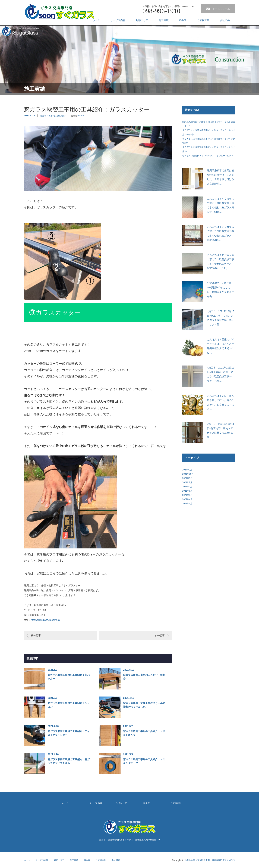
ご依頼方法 (203, 20)
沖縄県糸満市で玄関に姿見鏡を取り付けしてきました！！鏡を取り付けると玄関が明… (220, 177)
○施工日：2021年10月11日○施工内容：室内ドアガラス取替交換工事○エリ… (221, 431)
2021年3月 (187, 504)
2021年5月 (187, 495)
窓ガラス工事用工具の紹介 (53, 116)
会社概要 (225, 20)
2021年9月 (187, 478)
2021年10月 (188, 474)
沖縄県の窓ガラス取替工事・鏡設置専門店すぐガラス (210, 860)
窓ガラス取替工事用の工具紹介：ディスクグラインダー (69, 733)
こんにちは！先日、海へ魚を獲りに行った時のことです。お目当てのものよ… (220, 402)
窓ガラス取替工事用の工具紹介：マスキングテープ (144, 761)
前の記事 (36, 635)
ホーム (96, 20)
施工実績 (164, 20)
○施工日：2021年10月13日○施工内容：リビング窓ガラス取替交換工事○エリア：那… (221, 318)
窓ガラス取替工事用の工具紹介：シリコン (69, 705)
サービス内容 (118, 20)
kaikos (81, 116)
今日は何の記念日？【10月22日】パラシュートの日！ (208, 156)
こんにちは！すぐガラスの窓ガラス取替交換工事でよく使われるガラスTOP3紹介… (220, 233)
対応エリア (142, 20)
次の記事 (160, 635)
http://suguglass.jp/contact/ (46, 620)
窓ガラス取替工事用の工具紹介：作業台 (144, 677)
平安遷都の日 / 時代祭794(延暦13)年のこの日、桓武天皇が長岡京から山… (220, 290)
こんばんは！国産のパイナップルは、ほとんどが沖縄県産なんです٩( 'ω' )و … (220, 346)
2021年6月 (187, 491)
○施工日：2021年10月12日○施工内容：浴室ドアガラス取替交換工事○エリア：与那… (221, 374)
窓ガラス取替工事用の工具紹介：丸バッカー (69, 677)
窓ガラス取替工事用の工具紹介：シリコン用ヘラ (144, 733)
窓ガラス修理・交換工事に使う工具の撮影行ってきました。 (144, 705)
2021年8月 (187, 482)
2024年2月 (187, 470)
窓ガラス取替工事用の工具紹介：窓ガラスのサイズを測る (69, 761)
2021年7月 (187, 487)
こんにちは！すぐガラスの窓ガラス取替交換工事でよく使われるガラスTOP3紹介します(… (220, 262)
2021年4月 (187, 499)
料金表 (183, 20)
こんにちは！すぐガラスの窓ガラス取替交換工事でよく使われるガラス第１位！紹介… (220, 205)
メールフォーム (221, 9)
